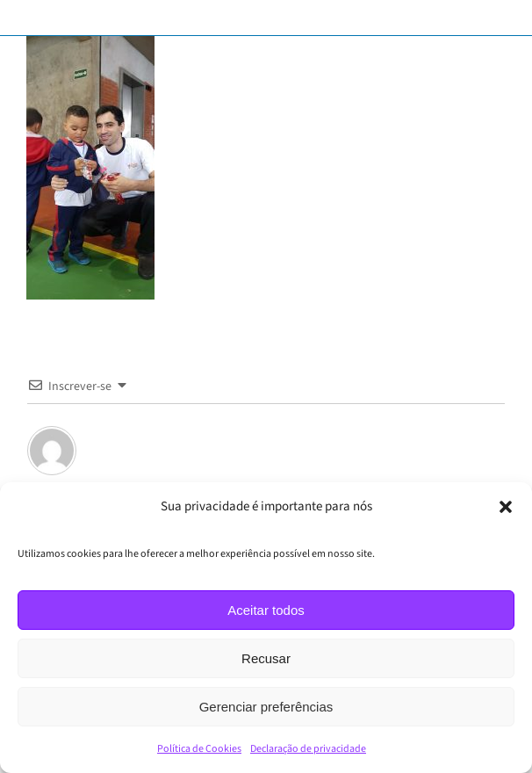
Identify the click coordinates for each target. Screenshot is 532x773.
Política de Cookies (199, 749)
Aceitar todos (266, 610)
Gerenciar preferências (266, 707)
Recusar (266, 658)
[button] (506, 507)
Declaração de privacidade (308, 749)
